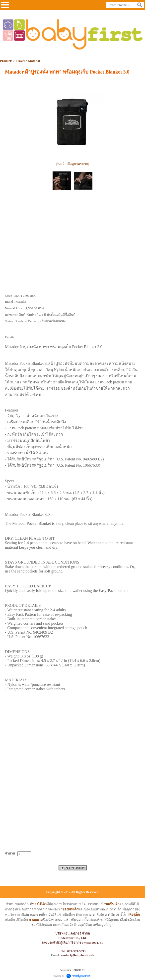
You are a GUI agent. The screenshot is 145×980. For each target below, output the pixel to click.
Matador (34, 61)
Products (6, 61)
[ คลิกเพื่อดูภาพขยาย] (73, 164)
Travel (20, 61)
